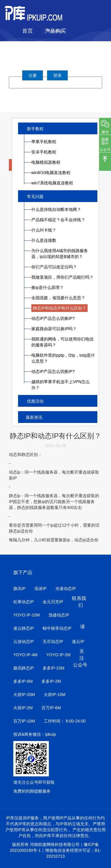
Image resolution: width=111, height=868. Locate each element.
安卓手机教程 (44, 152)
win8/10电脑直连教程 (51, 173)
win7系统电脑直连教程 (52, 183)
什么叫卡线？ (44, 230)
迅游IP (40, 588)
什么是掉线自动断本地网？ (56, 209)
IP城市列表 (35, 46)
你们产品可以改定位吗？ (54, 267)
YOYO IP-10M (26, 615)
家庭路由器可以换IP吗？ (54, 329)
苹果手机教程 (44, 142)
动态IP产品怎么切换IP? (53, 318)
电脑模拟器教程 (46, 162)
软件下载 (71, 46)
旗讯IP (19, 588)
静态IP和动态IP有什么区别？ (59, 308)
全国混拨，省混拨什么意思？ (58, 298)
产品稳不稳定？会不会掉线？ (58, 220)
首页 (28, 31)
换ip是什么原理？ (48, 287)
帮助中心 (33, 60)
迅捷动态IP (59, 615)
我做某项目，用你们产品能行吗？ (62, 277)
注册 (33, 75)
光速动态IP (66, 588)
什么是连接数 (44, 240)
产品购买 (55, 31)
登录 (57, 75)
